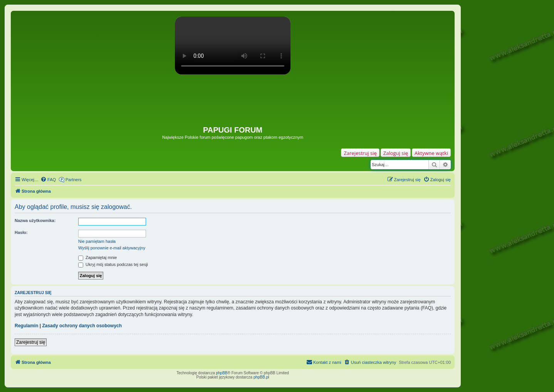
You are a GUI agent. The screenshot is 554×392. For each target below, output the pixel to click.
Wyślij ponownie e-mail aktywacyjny (112, 248)
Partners (74, 180)
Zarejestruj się (360, 153)
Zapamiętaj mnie (97, 257)
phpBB (222, 373)
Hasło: (21, 232)
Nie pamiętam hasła (97, 241)
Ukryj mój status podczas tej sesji (113, 264)
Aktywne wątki (431, 153)
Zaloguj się (396, 153)
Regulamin (26, 326)
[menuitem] (48, 180)
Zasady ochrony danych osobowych (82, 326)
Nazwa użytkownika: (35, 220)
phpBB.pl (261, 377)
